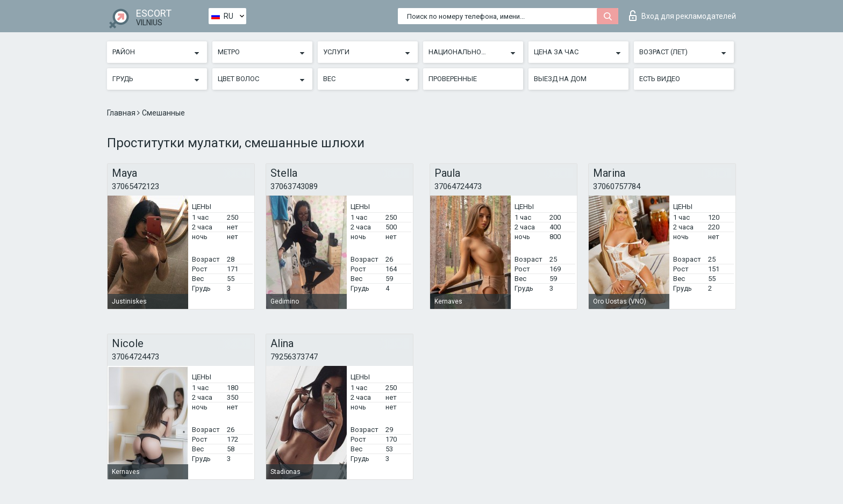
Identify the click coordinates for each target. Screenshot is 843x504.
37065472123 (135, 186)
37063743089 (294, 186)
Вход (683, 16)
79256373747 (294, 357)
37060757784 (617, 186)
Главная (122, 113)
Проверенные (453, 79)
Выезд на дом (560, 79)
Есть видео (660, 79)
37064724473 (458, 186)
